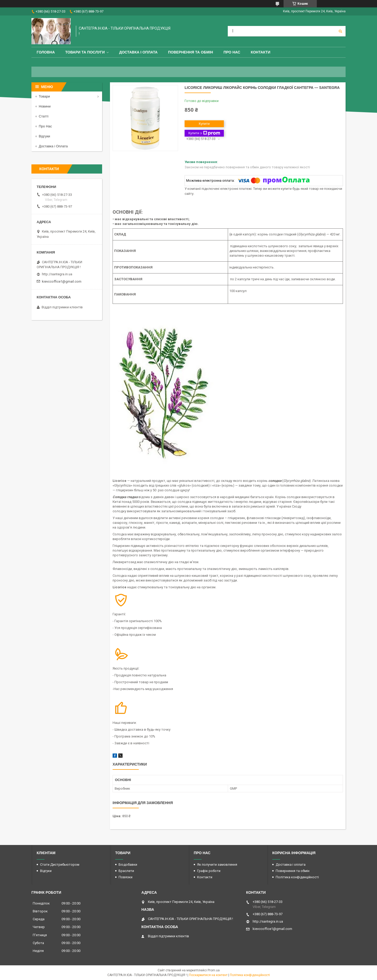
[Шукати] (340, 31)
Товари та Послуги (85, 52)
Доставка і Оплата (53, 146)
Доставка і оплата (138, 52)
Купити (204, 124)
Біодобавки (128, 865)
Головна (46, 52)
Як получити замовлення (217, 865)
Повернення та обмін (191, 52)
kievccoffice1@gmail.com (62, 281)
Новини (45, 106)
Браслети (126, 871)
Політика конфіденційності (297, 877)
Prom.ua (214, 970)
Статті (44, 116)
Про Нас (232, 52)
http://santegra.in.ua (57, 274)
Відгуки (44, 136)
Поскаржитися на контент (208, 975)
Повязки (126, 877)
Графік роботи (209, 871)
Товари (44, 96)
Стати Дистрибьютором (60, 865)
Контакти (261, 52)
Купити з (204, 133)
